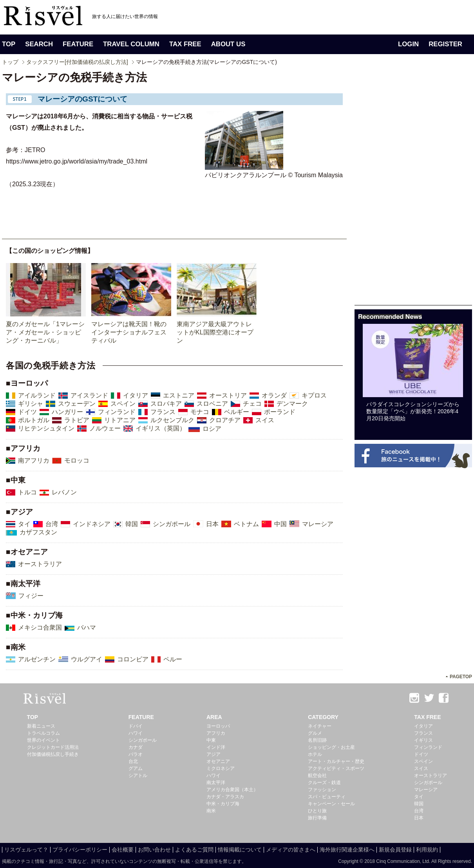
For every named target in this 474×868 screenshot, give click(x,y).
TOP (9, 44)
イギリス (423, 740)
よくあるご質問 (194, 850)
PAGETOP (461, 677)
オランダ (274, 395)
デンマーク (292, 404)
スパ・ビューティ (327, 797)
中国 (280, 524)
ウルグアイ (87, 659)
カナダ (136, 747)
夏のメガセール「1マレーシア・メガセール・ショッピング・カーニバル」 (45, 332)
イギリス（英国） (161, 428)
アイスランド (89, 395)
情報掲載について (240, 850)
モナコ (200, 412)
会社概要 (123, 850)
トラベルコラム (43, 733)
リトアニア (120, 420)
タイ (24, 524)
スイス (265, 420)
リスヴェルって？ (26, 850)
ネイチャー (320, 726)
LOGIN (408, 44)
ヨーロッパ (218, 726)
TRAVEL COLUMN (131, 44)
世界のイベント (43, 740)
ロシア (212, 429)
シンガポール (172, 524)
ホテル (315, 754)
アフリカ (216, 733)
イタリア (136, 395)
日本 (212, 524)
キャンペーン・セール (331, 804)
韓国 (132, 524)
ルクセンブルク (172, 420)
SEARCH (39, 44)
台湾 (52, 524)
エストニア (179, 395)
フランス (163, 412)
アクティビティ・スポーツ (336, 768)
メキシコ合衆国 (40, 627)
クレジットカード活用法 (53, 747)
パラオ (136, 754)
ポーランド (280, 412)
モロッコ (77, 460)
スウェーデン (77, 404)
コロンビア (133, 659)
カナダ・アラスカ (225, 797)
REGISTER (445, 44)
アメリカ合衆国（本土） (232, 790)
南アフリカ (34, 460)
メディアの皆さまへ (291, 850)
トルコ (27, 492)
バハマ (87, 627)
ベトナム (246, 524)
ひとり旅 (317, 811)
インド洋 (216, 747)
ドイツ (27, 412)
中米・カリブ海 (223, 804)
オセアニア (218, 761)
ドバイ (136, 726)
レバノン (64, 492)
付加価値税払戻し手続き (53, 754)
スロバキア (166, 404)
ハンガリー (67, 412)
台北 (133, 761)
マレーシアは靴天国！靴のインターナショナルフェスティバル (129, 332)
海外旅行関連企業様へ (347, 850)
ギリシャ (31, 404)
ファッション (322, 790)
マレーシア (318, 524)
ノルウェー (105, 428)
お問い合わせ (154, 850)
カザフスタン (38, 532)
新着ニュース (41, 726)
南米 (211, 811)
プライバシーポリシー (80, 850)
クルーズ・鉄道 (324, 783)
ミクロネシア (221, 768)
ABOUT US (228, 44)
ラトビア (77, 420)
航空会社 (317, 775)
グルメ (315, 733)
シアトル (138, 775)
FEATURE (78, 44)
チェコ (252, 404)
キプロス (314, 395)
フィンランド (117, 412)
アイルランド (37, 395)
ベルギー (237, 412)
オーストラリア (40, 564)
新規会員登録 (395, 850)
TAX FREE (185, 44)
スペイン (123, 404)
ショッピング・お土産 (331, 747)
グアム (136, 768)
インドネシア (92, 524)
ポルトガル (34, 420)
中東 (211, 740)
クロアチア (225, 420)
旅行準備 (317, 818)
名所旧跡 (317, 740)
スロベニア (212, 404)
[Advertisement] (379, 187)
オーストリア (228, 395)
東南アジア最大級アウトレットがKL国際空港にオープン (215, 332)
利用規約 (427, 850)
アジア (213, 754)
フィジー (31, 596)
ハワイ (136, 733)
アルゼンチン (37, 659)
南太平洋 (216, 783)
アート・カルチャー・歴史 (336, 761)
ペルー (173, 659)
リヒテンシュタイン (46, 428)
